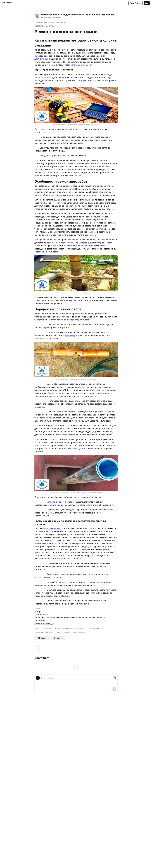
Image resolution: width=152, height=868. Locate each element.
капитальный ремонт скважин (50, 22)
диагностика (41, 59)
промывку (70, 335)
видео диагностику (44, 78)
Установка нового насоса (60, 502)
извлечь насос (42, 338)
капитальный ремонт (81, 65)
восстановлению (54, 528)
